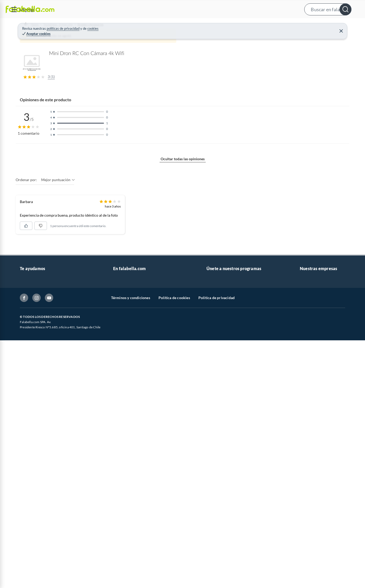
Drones (127, 38)
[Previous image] (54, 130)
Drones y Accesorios (99, 38)
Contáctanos (30, 580)
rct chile (297, 95)
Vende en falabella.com (262, 25)
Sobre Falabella (312, 580)
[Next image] (207, 130)
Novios (333, 25)
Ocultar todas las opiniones (183, 460)
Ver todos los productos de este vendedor (287, 133)
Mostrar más (116, 364)
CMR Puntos (217, 580)
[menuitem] (300, 25)
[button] (182, 9)
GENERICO (235, 47)
